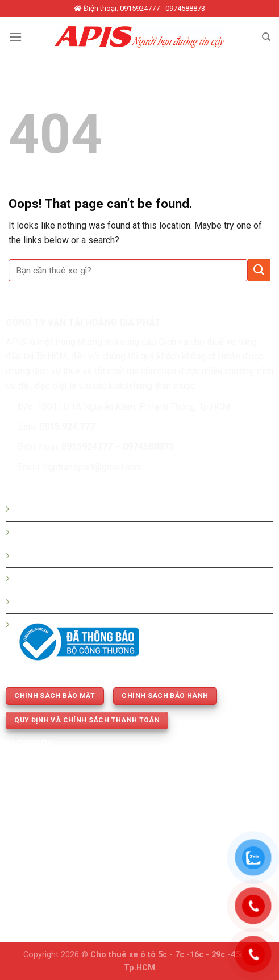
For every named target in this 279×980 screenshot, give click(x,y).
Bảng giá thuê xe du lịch (61, 533)
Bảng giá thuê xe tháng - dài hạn (77, 556)
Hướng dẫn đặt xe (50, 510)
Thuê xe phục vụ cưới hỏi (64, 602)
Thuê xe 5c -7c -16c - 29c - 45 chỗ (82, 579)
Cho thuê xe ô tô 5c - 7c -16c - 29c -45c (167, 955)
